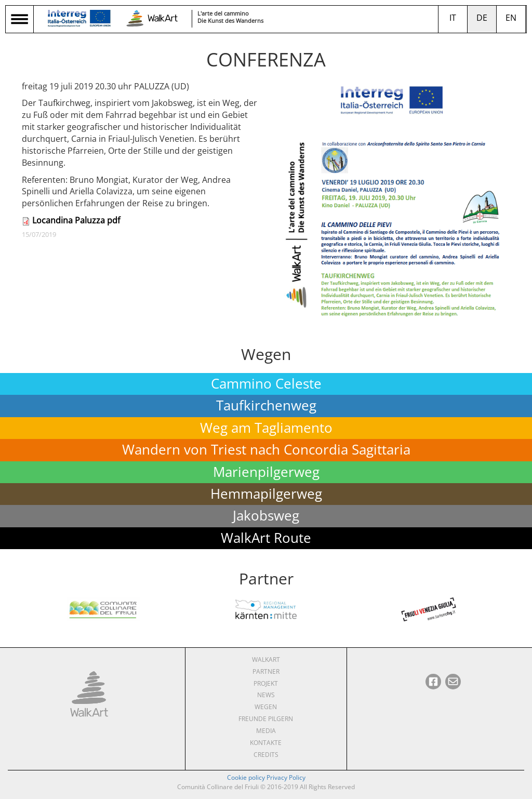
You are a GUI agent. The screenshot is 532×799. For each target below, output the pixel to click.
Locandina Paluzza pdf (76, 220)
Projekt (266, 683)
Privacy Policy (286, 777)
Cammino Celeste (266, 384)
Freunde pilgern (266, 719)
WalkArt (266, 660)
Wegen (266, 707)
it (453, 18)
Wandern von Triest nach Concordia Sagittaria (266, 450)
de (482, 18)
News (266, 695)
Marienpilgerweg (266, 472)
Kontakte (266, 743)
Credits (266, 755)
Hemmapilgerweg (266, 494)
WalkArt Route (266, 538)
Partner (266, 671)
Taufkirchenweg (266, 405)
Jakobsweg (266, 516)
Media (266, 731)
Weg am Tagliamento (266, 428)
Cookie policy (246, 777)
